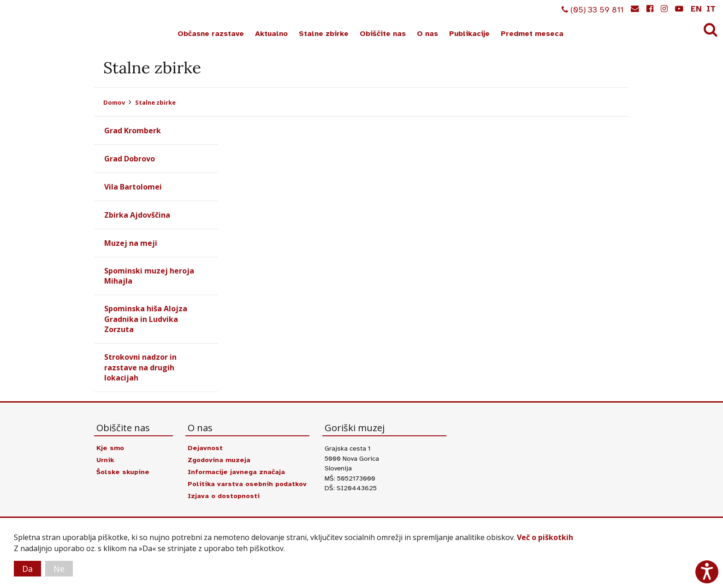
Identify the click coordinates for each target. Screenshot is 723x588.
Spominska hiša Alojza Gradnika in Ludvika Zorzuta (146, 319)
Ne (59, 569)
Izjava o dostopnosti (224, 496)
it (711, 9)
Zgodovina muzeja (219, 460)
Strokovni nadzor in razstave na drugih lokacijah (140, 367)
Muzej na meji (131, 243)
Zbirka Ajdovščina (137, 215)
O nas (427, 34)
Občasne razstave (211, 34)
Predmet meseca (532, 34)
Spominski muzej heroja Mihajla (149, 276)
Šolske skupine (123, 472)
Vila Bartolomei (133, 187)
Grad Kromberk (133, 131)
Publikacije (469, 34)
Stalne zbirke (324, 34)
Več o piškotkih (545, 537)
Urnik (105, 460)
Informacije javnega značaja (236, 472)
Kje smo (110, 448)
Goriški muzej (41, 24)
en (696, 9)
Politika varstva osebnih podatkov (247, 484)
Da (27, 569)
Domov (114, 102)
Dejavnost (205, 448)
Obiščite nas (383, 34)
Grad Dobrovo (130, 159)
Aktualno (271, 34)
